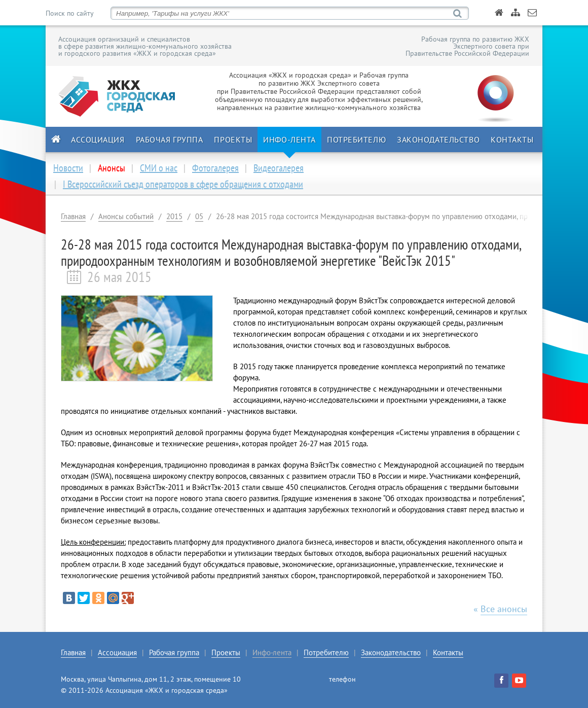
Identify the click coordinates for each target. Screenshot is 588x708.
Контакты (512, 139)
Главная (73, 216)
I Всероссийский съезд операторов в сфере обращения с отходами (183, 184)
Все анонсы (504, 609)
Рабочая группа (170, 139)
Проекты (233, 139)
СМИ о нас (159, 168)
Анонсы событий (126, 216)
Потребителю (356, 139)
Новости (68, 168)
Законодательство (438, 139)
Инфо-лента (289, 139)
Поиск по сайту (69, 13)
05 (199, 216)
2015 (174, 216)
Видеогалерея (279, 168)
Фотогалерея (215, 168)
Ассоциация (98, 139)
